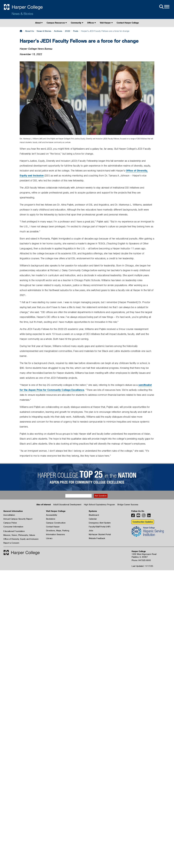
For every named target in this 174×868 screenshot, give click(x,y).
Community (77, 23)
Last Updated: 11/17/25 (142, 566)
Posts (76, 31)
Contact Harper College (128, 23)
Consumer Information (13, 527)
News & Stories (22, 14)
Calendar (93, 519)
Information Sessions (55, 534)
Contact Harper (53, 527)
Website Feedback (97, 538)
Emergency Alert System (100, 523)
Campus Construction (56, 523)
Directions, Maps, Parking (58, 531)
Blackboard (94, 515)
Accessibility (52, 515)
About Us (29, 31)
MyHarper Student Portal (100, 534)
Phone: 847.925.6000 (141, 560)
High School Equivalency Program (99, 505)
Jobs (91, 531)
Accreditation (9, 515)
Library (49, 538)
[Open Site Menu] (164, 7)
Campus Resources (57, 23)
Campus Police (10, 523)
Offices (91, 23)
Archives (58, 31)
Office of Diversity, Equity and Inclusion (21, 539)
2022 (68, 31)
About (39, 23)
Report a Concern (11, 543)
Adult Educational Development (67, 505)
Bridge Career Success (128, 505)
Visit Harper (106, 23)
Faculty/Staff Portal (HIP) (100, 527)
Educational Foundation (14, 531)
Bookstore (51, 519)
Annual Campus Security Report (18, 519)
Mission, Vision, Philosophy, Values (19, 535)
